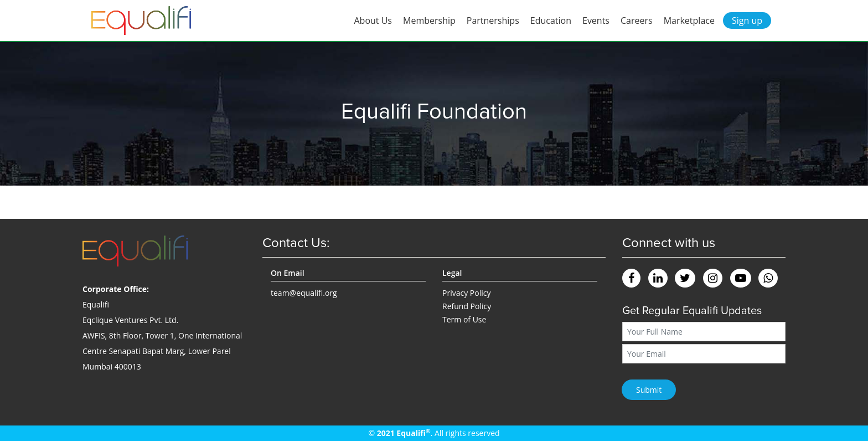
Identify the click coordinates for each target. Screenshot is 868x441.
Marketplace (689, 20)
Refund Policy (467, 306)
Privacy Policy (466, 293)
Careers (637, 20)
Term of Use (464, 319)
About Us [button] (373, 20)
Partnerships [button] (493, 20)
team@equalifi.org (304, 293)
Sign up (747, 20)
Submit (649, 390)
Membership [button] (429, 20)
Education (551, 20)
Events (596, 20)
